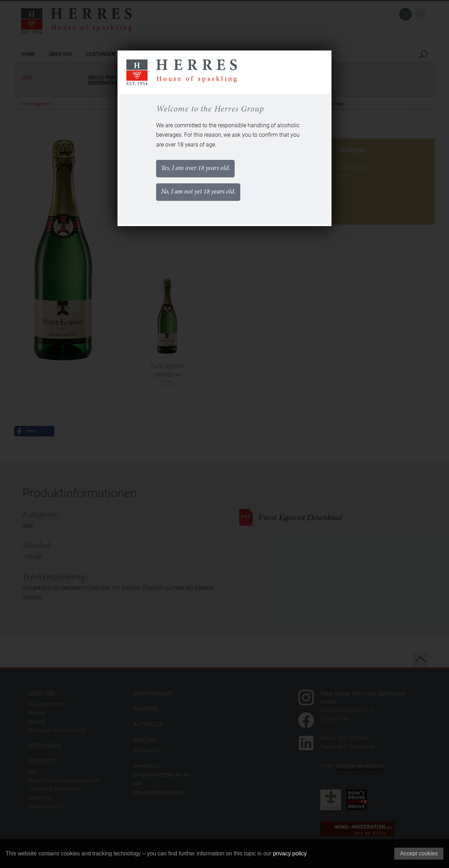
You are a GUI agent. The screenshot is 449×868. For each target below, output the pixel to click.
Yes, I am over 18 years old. (200, 169)
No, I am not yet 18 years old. (203, 196)
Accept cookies (419, 853)
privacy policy (290, 853)
